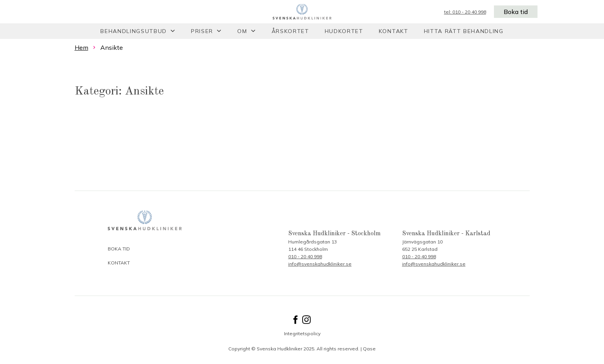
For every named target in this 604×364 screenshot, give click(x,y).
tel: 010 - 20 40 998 (465, 12)
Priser (202, 31)
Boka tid (516, 12)
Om (242, 31)
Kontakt (394, 31)
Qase (369, 349)
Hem (81, 47)
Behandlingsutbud (134, 31)
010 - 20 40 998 (305, 256)
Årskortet (290, 31)
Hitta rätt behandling (464, 31)
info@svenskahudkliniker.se (320, 264)
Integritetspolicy (302, 333)
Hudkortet (344, 31)
